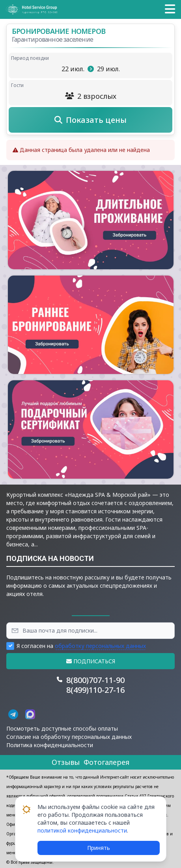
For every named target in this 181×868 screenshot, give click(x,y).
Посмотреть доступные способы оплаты (62, 728)
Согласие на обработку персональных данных (69, 737)
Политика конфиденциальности (50, 745)
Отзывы (66, 762)
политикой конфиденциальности (82, 830)
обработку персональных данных (100, 646)
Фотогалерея (106, 762)
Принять (99, 848)
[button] (170, 9)
